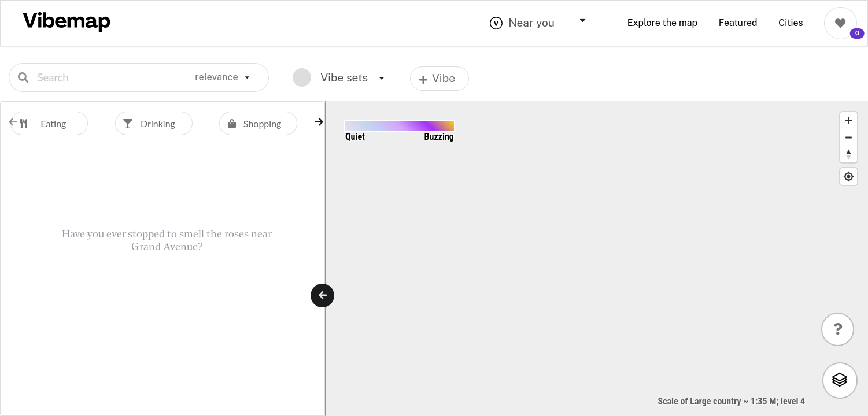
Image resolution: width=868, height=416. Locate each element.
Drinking (145, 123)
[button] (320, 122)
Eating (38, 123)
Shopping (250, 123)
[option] (63, 123)
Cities (791, 23)
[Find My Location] (849, 177)
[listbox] (227, 77)
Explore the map (662, 23)
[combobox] (548, 23)
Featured (738, 23)
